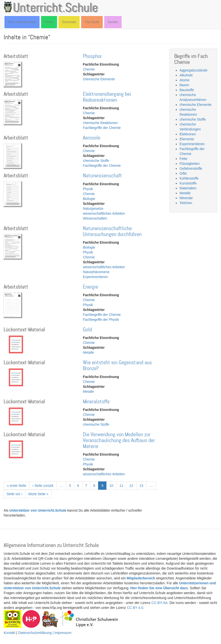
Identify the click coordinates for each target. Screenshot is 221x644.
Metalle (88, 352)
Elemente (187, 139)
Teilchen (186, 203)
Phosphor (92, 56)
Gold (87, 330)
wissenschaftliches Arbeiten (104, 213)
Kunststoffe (188, 183)
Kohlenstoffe (189, 178)
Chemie (89, 69)
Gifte (183, 173)
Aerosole (92, 138)
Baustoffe (187, 90)
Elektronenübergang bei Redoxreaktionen (107, 97)
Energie (90, 287)
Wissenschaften (95, 218)
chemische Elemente (99, 79)
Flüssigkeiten (190, 164)
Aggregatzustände (193, 70)
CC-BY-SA (160, 603)
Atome (184, 80)
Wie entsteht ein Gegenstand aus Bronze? (117, 366)
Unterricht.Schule (55, 8)
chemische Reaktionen (100, 123)
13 (143, 485)
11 (123, 485)
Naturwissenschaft (102, 176)
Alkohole (186, 75)
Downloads (69, 22)
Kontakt (113, 22)
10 (113, 485)
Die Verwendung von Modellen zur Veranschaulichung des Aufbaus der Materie (119, 441)
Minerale (186, 198)
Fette (183, 159)
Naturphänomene (96, 272)
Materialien (188, 188)
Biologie (89, 199)
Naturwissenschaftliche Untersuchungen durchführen (112, 231)
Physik (88, 189)
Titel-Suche (92, 22)
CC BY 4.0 (135, 608)
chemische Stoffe (96, 161)
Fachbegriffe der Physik (101, 320)
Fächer (49, 22)
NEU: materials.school (22, 22)
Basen (184, 85)
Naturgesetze (93, 209)
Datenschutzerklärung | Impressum (45, 633)
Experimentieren (95, 277)
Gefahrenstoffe (191, 168)
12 (133, 485)
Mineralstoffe (96, 402)
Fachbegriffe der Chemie (102, 128)
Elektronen (188, 134)
